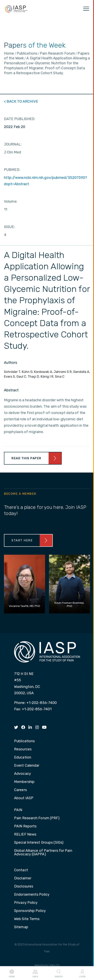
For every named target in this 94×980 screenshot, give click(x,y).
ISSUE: (9, 227)
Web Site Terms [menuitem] (27, 919)
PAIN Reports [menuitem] (25, 826)
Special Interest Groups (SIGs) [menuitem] (39, 843)
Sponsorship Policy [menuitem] (30, 911)
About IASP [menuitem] (24, 798)
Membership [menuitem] (24, 782)
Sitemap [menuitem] (21, 927)
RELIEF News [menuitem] (25, 835)
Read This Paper (26, 458)
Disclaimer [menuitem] (23, 878)
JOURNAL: (13, 144)
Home (12, 973)
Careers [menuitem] (20, 790)
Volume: (11, 201)
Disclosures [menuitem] (24, 887)
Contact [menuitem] (21, 870)
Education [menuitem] (23, 758)
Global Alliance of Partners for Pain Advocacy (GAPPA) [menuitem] (43, 853)
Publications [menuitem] (24, 741)
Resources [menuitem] (23, 749)
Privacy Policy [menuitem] (26, 903)
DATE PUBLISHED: (20, 119)
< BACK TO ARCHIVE (21, 101)
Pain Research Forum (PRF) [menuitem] (37, 818)
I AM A (35, 973)
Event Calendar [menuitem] (27, 766)
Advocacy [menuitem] (23, 774)
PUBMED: (12, 170)
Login (82, 973)
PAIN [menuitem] (18, 810)
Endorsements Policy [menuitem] (32, 895)
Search (59, 973)
